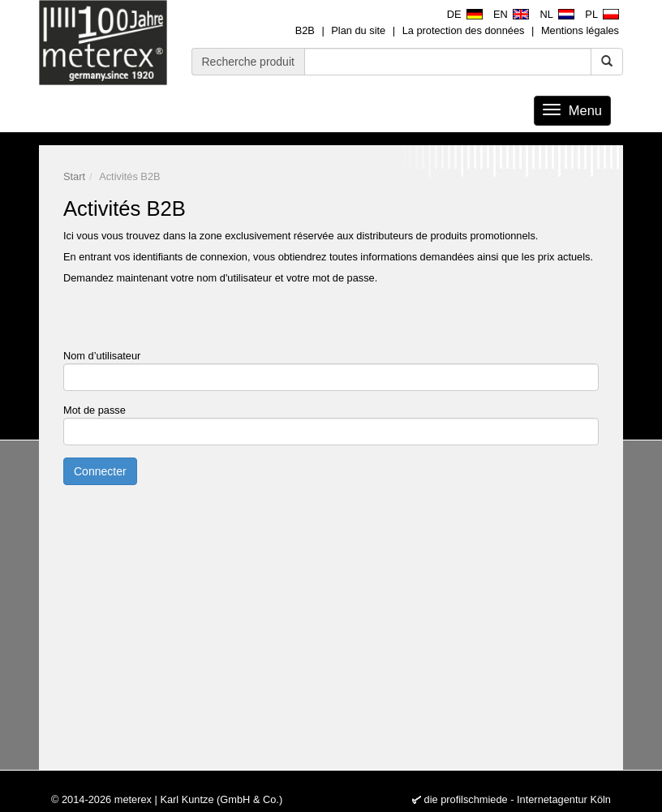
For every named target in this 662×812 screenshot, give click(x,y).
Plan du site (358, 30)
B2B (305, 30)
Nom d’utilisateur (102, 356)
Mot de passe (95, 410)
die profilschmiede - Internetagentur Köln (518, 799)
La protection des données (464, 30)
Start (74, 176)
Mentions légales (580, 30)
